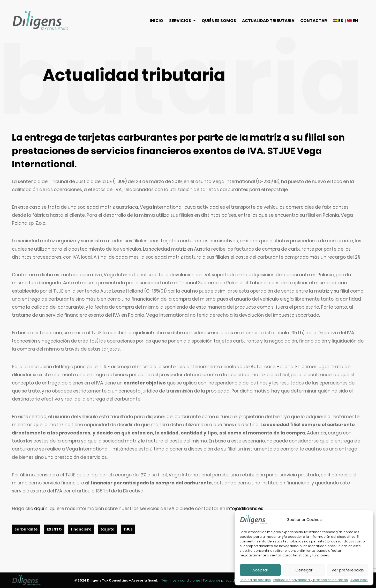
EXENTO (54, 529)
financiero (81, 529)
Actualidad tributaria (268, 21)
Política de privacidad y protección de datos (311, 580)
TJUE (128, 529)
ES (338, 21)
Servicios (180, 21)
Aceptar (260, 570)
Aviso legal (359, 580)
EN (353, 21)
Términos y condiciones (181, 580)
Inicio (156, 21)
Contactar (314, 21)
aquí (39, 509)
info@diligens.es (245, 509)
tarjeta (107, 529)
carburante (26, 529)
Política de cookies (255, 580)
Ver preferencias (348, 570)
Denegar (304, 570)
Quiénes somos (219, 21)
